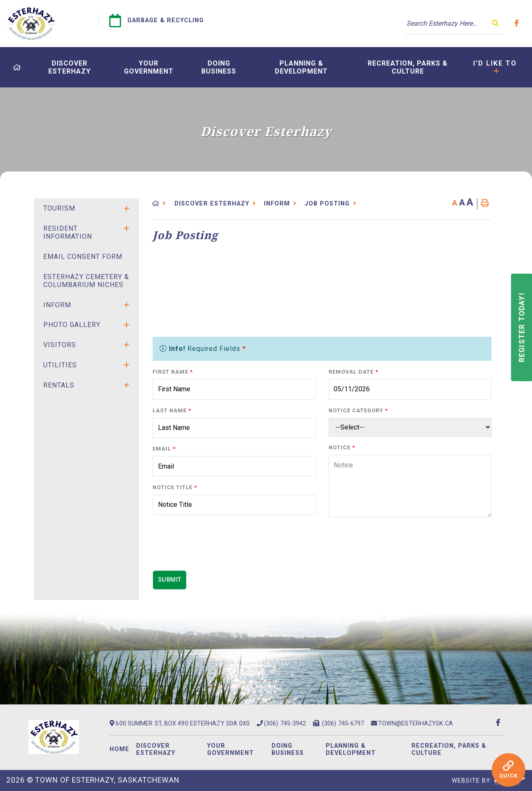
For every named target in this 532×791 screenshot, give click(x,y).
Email (164, 449)
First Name (173, 372)
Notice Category (358, 410)
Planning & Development (351, 749)
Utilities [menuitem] (60, 365)
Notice (342, 447)
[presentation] (216, 547)
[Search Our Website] (454, 24)
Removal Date (353, 372)
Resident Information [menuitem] (68, 232)
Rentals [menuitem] (59, 385)
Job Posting (327, 204)
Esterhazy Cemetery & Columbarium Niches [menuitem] (86, 281)
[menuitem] (17, 67)
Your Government (230, 749)
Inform (277, 204)
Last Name (172, 410)
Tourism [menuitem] (59, 208)
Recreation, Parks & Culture (449, 749)
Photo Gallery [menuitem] (72, 325)
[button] (126, 208)
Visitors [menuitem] (60, 345)
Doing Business (288, 749)
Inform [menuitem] (57, 305)
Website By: (489, 781)
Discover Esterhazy (212, 204)
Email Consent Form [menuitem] (83, 257)
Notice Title (175, 487)
